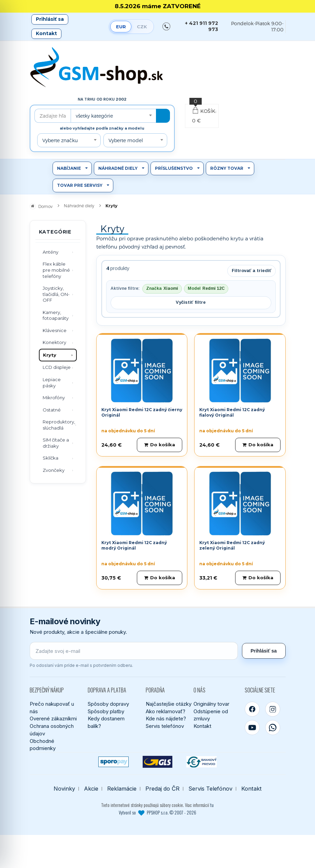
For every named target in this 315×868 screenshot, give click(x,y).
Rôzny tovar (227, 168)
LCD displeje (57, 367)
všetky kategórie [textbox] (94, 116)
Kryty (50, 355)
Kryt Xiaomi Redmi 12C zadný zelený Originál (232, 545)
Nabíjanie (69, 168)
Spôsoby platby (106, 711)
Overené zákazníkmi (53, 719)
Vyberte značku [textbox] (60, 140)
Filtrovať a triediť (252, 271)
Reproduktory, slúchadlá (59, 425)
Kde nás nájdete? (166, 719)
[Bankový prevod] (202, 762)
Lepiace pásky (52, 383)
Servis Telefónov (210, 789)
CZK (142, 27)
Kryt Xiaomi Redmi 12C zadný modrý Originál (134, 545)
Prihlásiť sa (50, 19)
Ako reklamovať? (166, 711)
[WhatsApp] (273, 728)
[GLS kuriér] (157, 762)
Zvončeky (54, 470)
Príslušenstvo (174, 168)
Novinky (64, 789)
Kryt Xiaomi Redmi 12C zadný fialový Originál (232, 413)
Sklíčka (51, 458)
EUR (121, 27)
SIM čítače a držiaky (56, 443)
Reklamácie (122, 789)
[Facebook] (252, 709)
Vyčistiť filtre (191, 302)
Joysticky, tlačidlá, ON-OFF (56, 294)
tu (212, 805)
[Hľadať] (163, 116)
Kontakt (46, 33)
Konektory (54, 342)
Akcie (91, 789)
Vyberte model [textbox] (126, 140)
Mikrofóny (54, 398)
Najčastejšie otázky (169, 704)
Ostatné (52, 410)
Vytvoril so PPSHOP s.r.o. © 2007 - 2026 (157, 812)
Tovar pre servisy (80, 185)
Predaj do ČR (162, 789)
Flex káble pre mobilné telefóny (56, 270)
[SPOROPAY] (113, 762)
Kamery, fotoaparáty (56, 315)
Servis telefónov (165, 726)
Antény (51, 252)
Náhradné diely (118, 168)
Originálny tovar (211, 704)
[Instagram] (273, 709)
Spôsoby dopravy (108, 704)
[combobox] (113, 116)
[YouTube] (252, 728)
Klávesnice (55, 330)
